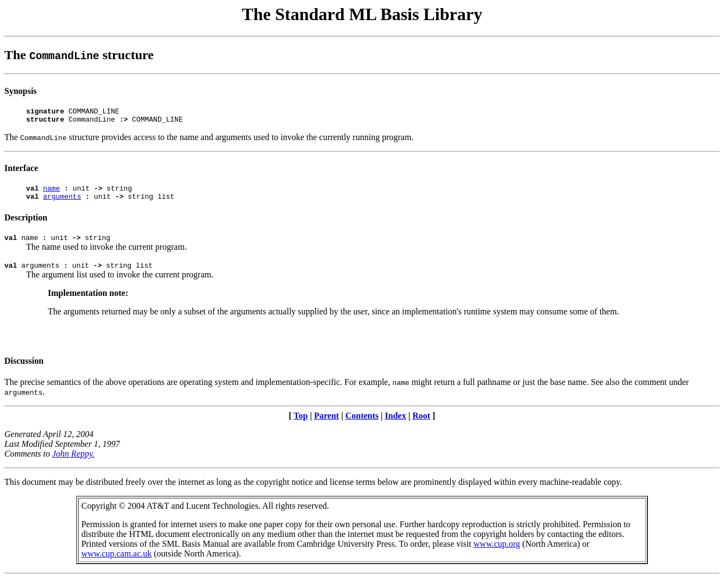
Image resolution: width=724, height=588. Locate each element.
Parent (326, 425)
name (51, 193)
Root (421, 425)
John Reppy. (73, 463)
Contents (362, 425)
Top (301, 425)
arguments (62, 203)
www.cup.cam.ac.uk (117, 563)
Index (396, 425)
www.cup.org (497, 554)
